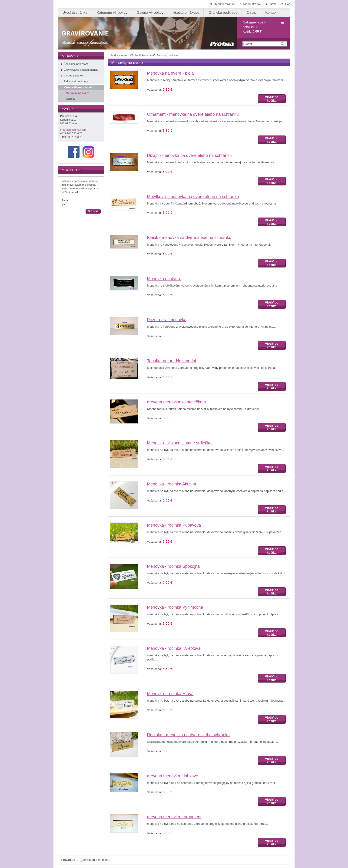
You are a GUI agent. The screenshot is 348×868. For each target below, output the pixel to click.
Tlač (287, 4)
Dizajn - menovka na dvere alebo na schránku (189, 155)
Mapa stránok (252, 4)
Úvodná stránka (224, 4)
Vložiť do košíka (272, 99)
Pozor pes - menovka (167, 320)
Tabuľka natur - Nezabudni (172, 361)
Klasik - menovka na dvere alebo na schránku (189, 238)
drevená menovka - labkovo (173, 776)
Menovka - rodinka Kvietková (174, 648)
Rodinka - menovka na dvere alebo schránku (188, 735)
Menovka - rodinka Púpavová (174, 525)
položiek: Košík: (254, 27)
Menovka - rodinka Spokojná (174, 566)
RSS (273, 4)
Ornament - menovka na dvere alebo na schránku (193, 114)
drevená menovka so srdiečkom (177, 402)
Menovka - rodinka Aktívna (172, 484)
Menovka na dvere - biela (171, 73)
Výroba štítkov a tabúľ (142, 55)
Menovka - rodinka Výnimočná (175, 607)
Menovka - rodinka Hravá (170, 694)
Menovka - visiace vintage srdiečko (179, 443)
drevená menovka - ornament (174, 817)
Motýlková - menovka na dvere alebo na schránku (193, 197)
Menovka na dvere (164, 279)
